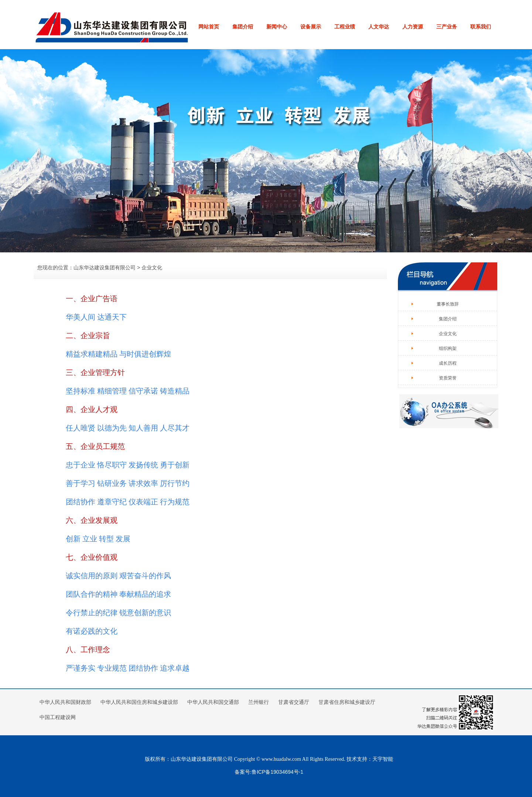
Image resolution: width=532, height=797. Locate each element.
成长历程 (448, 363)
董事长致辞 (448, 304)
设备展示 (311, 27)
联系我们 (481, 27)
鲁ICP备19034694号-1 (277, 772)
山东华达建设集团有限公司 (105, 268)
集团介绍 (243, 27)
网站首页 (209, 27)
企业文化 (448, 334)
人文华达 (379, 27)
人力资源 (413, 27)
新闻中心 (277, 27)
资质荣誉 (448, 378)
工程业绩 (345, 27)
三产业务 (447, 27)
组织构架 (448, 348)
